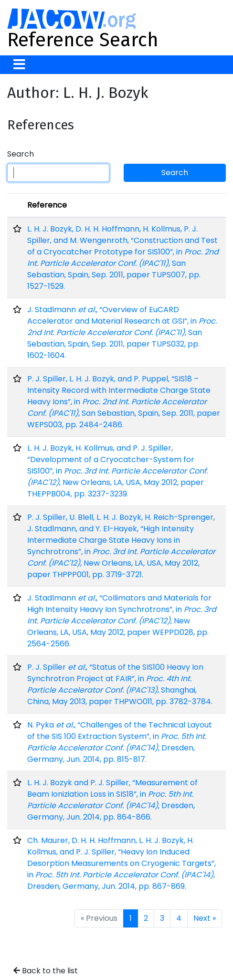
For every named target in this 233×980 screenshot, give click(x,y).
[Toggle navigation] (19, 65)
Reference (47, 205)
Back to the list (46, 971)
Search (21, 154)
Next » (205, 918)
